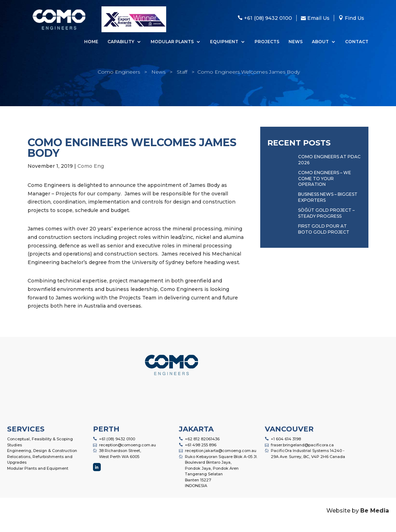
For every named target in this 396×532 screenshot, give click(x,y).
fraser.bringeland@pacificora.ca (302, 445)
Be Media (375, 511)
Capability (121, 42)
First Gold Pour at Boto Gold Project (324, 229)
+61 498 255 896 (201, 445)
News (296, 42)
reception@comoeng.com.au (127, 445)
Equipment (224, 42)
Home (91, 42)
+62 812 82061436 (202, 439)
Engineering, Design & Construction (42, 451)
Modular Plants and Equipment (38, 468)
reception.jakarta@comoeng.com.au (221, 451)
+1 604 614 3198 (286, 439)
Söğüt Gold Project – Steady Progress (326, 213)
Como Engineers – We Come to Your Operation (325, 179)
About (320, 42)
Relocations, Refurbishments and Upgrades (40, 460)
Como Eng (91, 166)
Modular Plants (172, 42)
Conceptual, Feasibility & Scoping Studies (40, 442)
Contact (357, 42)
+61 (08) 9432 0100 (117, 439)
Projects (267, 42)
